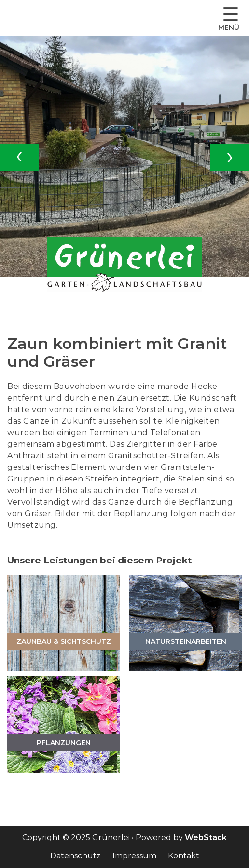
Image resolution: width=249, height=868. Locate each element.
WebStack (206, 837)
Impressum (134, 856)
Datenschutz (76, 856)
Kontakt (184, 856)
